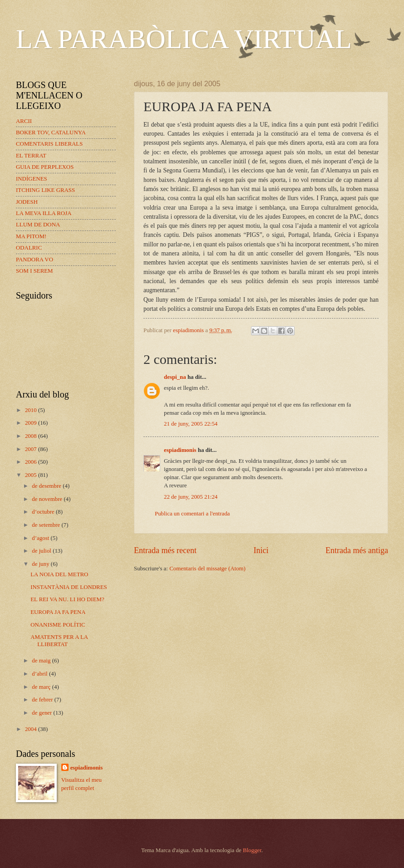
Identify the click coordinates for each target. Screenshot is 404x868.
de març (42, 687)
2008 (32, 436)
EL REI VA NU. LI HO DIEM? (67, 599)
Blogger (252, 850)
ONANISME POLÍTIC (58, 625)
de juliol (42, 551)
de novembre (48, 499)
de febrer (43, 700)
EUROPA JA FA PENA (58, 612)
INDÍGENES (32, 179)
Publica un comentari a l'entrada (192, 514)
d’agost (41, 538)
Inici (261, 550)
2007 (32, 449)
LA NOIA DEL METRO (59, 574)
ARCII (24, 121)
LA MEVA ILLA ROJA (44, 213)
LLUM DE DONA (38, 225)
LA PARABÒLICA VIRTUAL (184, 39)
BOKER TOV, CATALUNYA (51, 132)
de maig (42, 661)
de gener (42, 713)
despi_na (175, 377)
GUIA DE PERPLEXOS (45, 167)
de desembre (47, 486)
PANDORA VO (34, 260)
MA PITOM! (31, 236)
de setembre (47, 525)
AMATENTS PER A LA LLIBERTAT (59, 640)
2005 (32, 475)
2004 (32, 729)
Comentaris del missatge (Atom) (207, 569)
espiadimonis (180, 450)
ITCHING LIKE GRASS (45, 190)
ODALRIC (29, 248)
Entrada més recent (165, 550)
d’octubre (44, 512)
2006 (32, 462)
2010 (32, 410)
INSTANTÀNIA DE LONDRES (69, 587)
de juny (41, 564)
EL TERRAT (31, 156)
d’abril (40, 674)
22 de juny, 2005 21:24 (191, 497)
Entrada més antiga (357, 550)
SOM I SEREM (34, 271)
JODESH (27, 202)
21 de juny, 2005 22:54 (191, 424)
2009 (32, 423)
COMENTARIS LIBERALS (49, 144)
